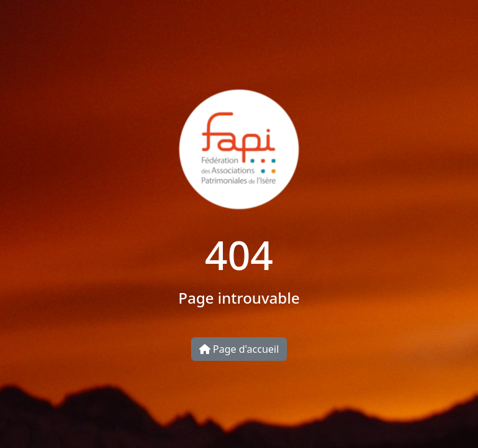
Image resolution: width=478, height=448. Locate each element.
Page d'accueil (239, 349)
